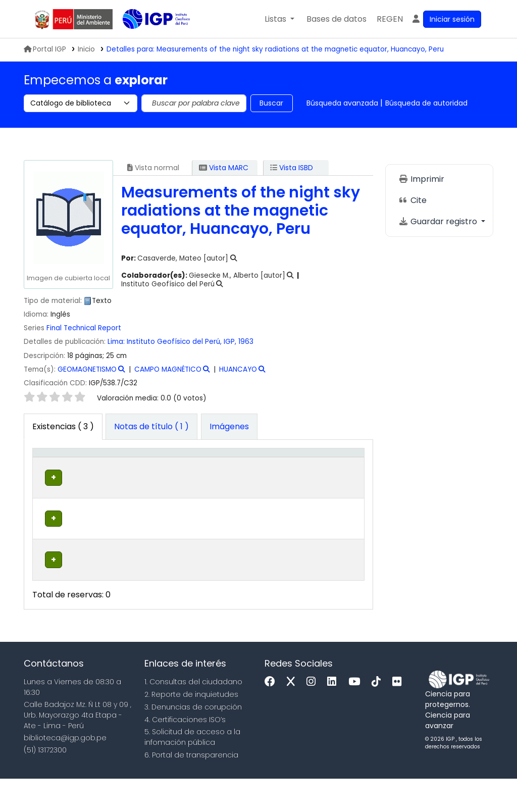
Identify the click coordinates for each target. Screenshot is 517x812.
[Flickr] (399, 715)
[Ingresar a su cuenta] (446, 19)
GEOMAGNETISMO (87, 369)
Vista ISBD (292, 168)
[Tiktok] (379, 715)
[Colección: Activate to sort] (166, 469)
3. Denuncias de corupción (193, 740)
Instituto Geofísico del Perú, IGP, (182, 342)
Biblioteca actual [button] (98, 474)
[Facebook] (272, 715)
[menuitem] (390, 19)
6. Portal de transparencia (191, 788)
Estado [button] (293, 479)
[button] (279, 19)
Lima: (116, 342)
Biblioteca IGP (148, 39)
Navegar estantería (218, 516)
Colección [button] (160, 479)
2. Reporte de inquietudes (191, 728)
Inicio (86, 49)
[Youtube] (357, 715)
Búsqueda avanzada (342, 103)
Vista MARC (224, 168)
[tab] (151, 427)
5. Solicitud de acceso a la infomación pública (192, 771)
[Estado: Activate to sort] (299, 469)
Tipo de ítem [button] (46, 468)
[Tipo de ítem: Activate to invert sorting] (54, 469)
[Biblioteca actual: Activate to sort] (105, 469)
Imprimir (421, 179)
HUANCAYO (238, 369)
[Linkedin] (334, 715)
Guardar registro (439, 221)
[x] (293, 715)
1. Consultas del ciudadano (193, 715)
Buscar (271, 103)
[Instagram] (314, 715)
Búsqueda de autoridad (426, 103)
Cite (412, 200)
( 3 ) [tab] (63, 426)
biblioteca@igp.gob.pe (65, 771)
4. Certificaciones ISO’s (185, 753)
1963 (246, 342)
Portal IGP (45, 49)
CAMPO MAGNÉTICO (168, 369)
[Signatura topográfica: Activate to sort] (235, 469)
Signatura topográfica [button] (223, 474)
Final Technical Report (84, 328)
